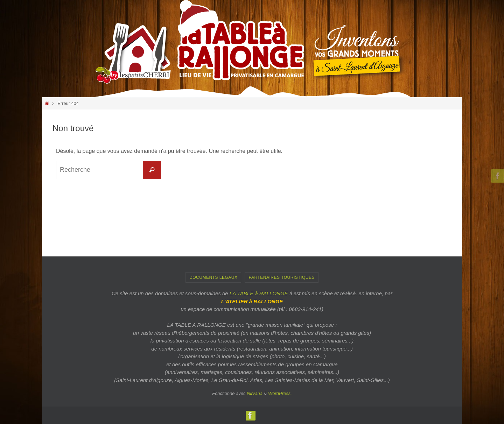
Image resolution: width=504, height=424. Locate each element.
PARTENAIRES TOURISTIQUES (281, 277)
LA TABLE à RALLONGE (259, 293)
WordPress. (280, 393)
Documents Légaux (213, 277)
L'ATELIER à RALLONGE (252, 301)
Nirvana (255, 393)
